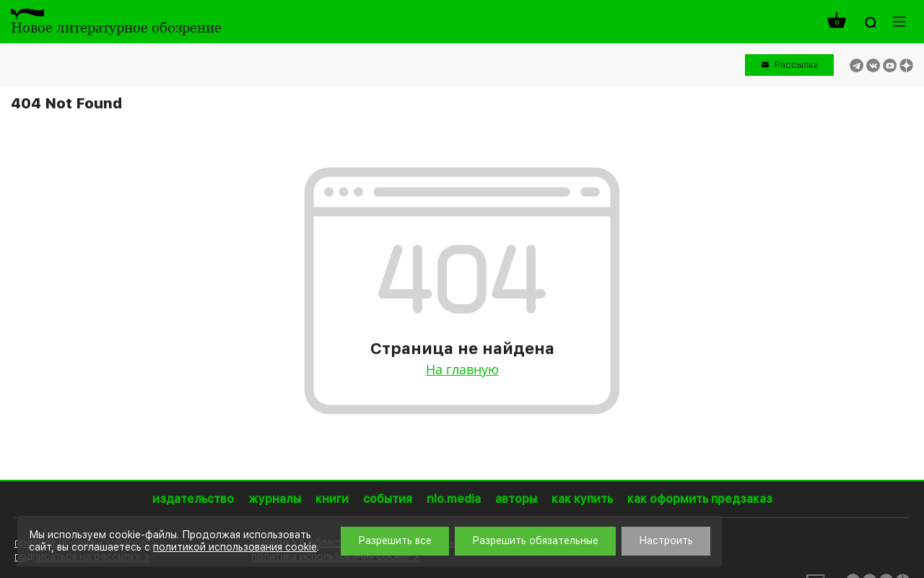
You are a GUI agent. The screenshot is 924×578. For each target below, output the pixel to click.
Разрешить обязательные (535, 540)
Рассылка (797, 65)
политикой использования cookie (235, 547)
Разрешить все (395, 540)
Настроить (666, 540)
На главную (462, 369)
